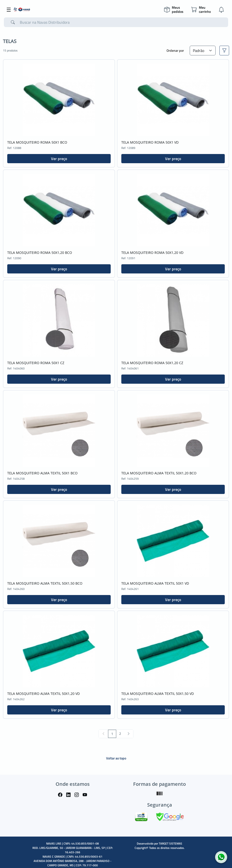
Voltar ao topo (116, 758)
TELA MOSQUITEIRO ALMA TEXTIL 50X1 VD (155, 583)
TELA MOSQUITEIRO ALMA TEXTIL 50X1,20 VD (43, 694)
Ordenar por (175, 50)
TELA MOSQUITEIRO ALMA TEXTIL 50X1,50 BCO (45, 583)
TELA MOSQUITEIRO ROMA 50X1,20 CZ (152, 363)
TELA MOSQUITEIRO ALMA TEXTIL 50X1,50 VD (158, 694)
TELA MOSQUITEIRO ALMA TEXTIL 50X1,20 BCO (159, 473)
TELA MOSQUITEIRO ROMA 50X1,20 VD (152, 253)
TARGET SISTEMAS (170, 843)
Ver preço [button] (59, 159)
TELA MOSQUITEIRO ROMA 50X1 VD (150, 142)
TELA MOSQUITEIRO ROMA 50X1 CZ (36, 363)
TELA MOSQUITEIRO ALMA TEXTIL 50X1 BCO (42, 473)
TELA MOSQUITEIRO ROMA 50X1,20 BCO (40, 253)
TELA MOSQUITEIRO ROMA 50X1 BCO (37, 142)
